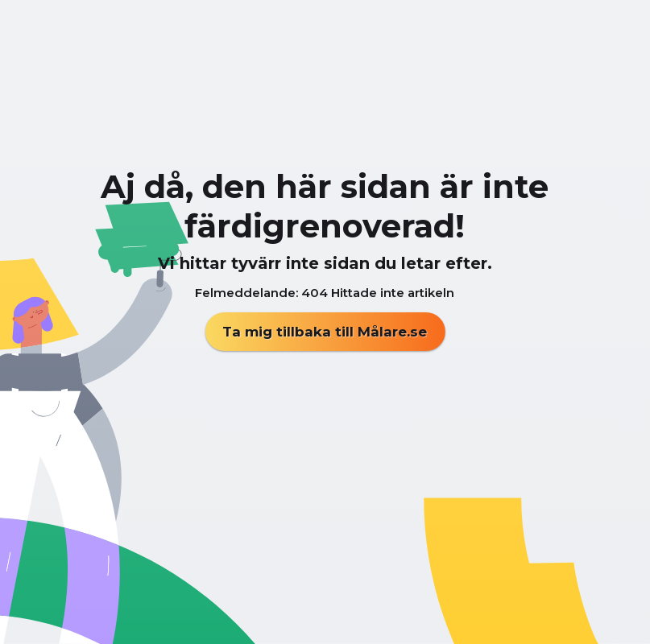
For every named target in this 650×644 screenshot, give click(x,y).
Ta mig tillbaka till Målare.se (325, 332)
